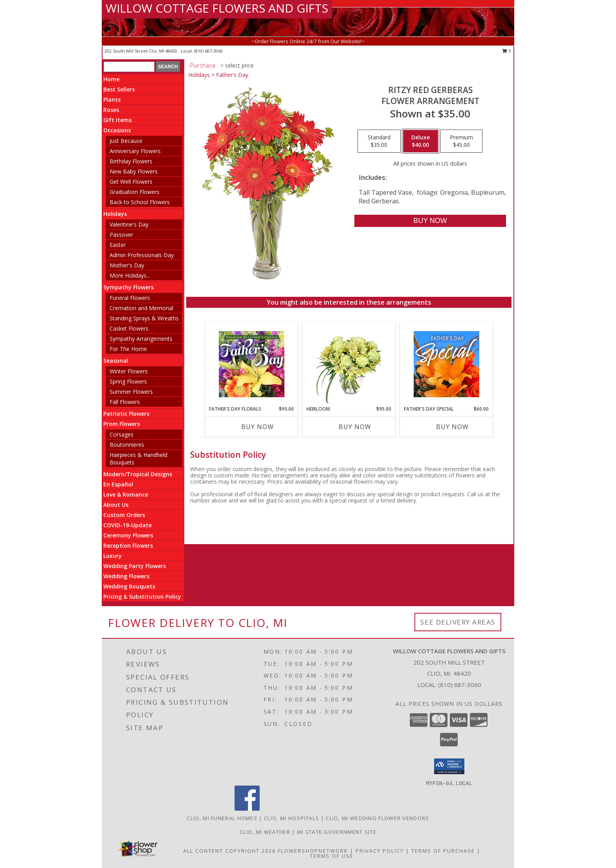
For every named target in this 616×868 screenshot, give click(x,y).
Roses (111, 110)
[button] (449, 766)
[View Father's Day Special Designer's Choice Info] (446, 364)
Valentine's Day (129, 224)
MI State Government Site (337, 832)
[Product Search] (129, 67)
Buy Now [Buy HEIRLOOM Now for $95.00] (355, 427)
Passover (121, 235)
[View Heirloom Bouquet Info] (349, 364)
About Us (116, 505)
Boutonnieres (127, 445)
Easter (118, 245)
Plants (112, 100)
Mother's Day (127, 265)
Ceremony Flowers (128, 535)
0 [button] (507, 51)
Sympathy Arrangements (141, 339)
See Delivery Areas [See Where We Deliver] (458, 622)
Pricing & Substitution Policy (142, 597)
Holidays (115, 214)
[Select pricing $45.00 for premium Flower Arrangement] (461, 141)
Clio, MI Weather (265, 832)
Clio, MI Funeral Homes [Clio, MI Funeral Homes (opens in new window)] (222, 818)
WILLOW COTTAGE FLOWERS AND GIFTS (217, 8)
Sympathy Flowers (128, 287)
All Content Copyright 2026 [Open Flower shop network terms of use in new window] (229, 851)
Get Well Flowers (131, 182)
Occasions (117, 130)
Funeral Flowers (130, 298)
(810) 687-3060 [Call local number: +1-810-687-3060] (208, 51)
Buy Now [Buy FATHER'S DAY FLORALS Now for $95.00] (258, 427)
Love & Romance (126, 494)
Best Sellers (119, 89)
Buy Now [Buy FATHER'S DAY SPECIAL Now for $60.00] (452, 427)
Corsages (122, 434)
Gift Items (117, 120)
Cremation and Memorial (141, 308)
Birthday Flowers (131, 161)
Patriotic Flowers (126, 414)
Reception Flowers (128, 545)
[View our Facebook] (247, 809)
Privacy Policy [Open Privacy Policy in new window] (380, 851)
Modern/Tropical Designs (138, 474)
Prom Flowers (122, 424)
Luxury (113, 556)
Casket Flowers (129, 328)
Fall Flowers (125, 402)
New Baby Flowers (134, 171)
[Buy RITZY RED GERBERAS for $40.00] (430, 221)
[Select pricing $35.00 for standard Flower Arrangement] (379, 141)
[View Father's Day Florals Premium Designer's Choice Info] (252, 364)
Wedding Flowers (126, 576)
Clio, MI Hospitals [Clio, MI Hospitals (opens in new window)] (291, 818)
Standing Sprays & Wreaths (144, 318)
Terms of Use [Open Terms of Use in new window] (332, 856)
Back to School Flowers (140, 202)
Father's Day (232, 75)
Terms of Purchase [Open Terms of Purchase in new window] (443, 851)
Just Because (126, 141)
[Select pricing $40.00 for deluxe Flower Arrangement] (421, 141)
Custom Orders (124, 515)
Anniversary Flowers (135, 151)
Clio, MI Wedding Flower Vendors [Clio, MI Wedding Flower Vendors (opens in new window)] (377, 818)
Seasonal (116, 361)
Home (111, 79)
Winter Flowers (129, 371)
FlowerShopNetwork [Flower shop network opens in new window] (313, 851)
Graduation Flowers (135, 192)
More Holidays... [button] (130, 275)
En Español (118, 484)
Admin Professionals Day (142, 255)
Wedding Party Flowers (135, 566)
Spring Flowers (128, 381)
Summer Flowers (131, 392)
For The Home (128, 349)
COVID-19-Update (127, 525)
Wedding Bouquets (129, 586)
